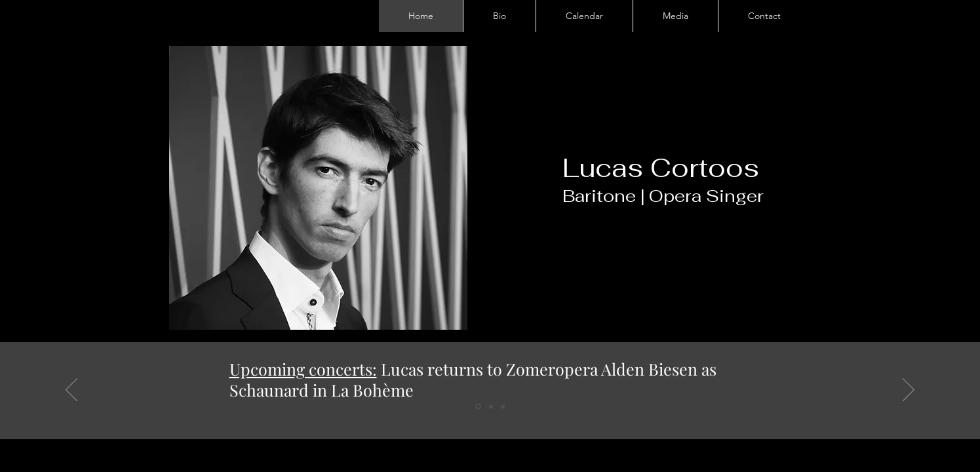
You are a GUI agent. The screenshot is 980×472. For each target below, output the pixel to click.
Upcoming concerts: (303, 369)
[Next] (909, 391)
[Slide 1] (478, 407)
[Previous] (71, 391)
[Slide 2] (491, 406)
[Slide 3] (503, 406)
